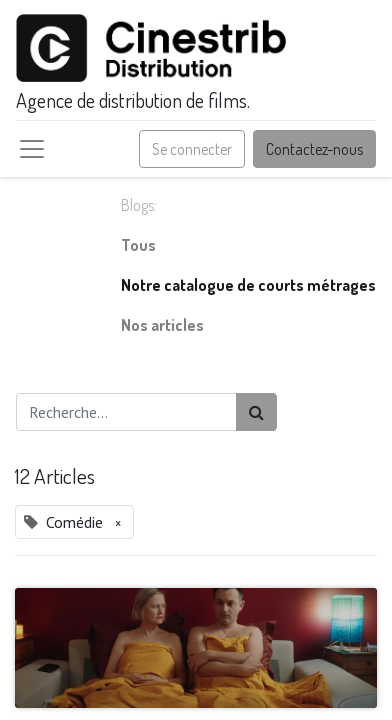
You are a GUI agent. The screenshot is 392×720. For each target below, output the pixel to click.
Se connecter (192, 149)
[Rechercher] (256, 412)
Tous (138, 245)
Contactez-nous (314, 149)
